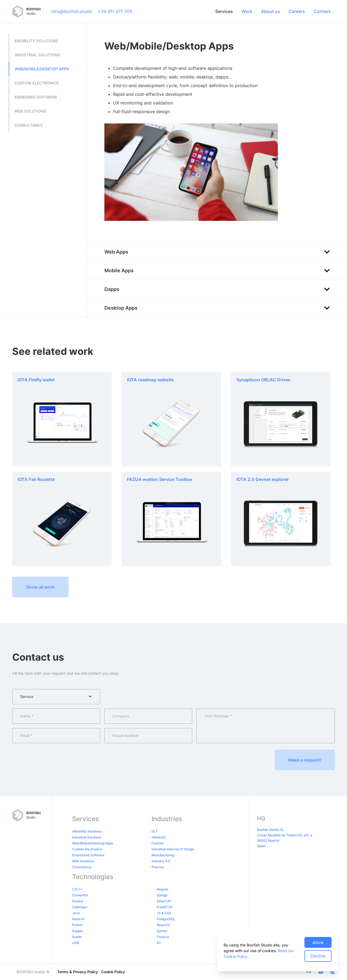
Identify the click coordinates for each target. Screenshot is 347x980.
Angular (163, 889)
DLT (155, 831)
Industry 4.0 (161, 861)
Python (78, 925)
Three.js (163, 937)
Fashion (158, 843)
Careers (297, 11)
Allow (318, 942)
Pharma (158, 867)
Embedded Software (88, 855)
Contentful (80, 895)
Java (76, 913)
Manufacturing (163, 855)
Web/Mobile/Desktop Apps (93, 843)
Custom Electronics (87, 849)
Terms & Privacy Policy (78, 972)
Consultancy (82, 867)
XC (159, 943)
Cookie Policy (113, 972)
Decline (318, 956)
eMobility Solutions (87, 831)
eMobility (159, 837)
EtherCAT (164, 901)
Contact (322, 11)
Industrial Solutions (87, 837)
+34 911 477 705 (115, 11)
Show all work (40, 587)
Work (247, 11)
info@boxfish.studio (72, 11)
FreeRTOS (165, 907)
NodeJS (78, 919)
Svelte (77, 937)
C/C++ (77, 889)
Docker (78, 901)
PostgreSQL (166, 919)
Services (224, 11)
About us (271, 11)
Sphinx (162, 931)
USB (75, 943)
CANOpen (80, 907)
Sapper (78, 931)
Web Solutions (83, 861)
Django (162, 895)
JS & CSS (164, 913)
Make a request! (305, 760)
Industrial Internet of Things (173, 849)
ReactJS (163, 925)
